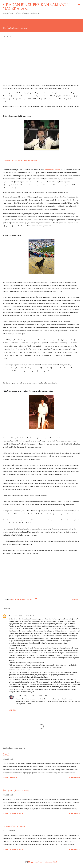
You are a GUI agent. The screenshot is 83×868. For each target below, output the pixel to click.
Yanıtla (13, 710)
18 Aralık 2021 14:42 (40, 696)
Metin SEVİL (13, 616)
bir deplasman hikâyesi (53, 170)
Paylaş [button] (75, 599)
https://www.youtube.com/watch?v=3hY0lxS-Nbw (20, 160)
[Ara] (74, 4)
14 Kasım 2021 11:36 (27, 616)
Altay (14, 599)
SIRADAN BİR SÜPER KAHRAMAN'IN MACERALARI (36, 6)
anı (18, 599)
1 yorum (13, 778)
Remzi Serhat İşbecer (23, 696)
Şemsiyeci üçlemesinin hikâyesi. (18, 790)
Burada (6, 755)
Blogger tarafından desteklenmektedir (41, 862)
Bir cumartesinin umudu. (14, 826)
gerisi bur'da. (75, 778)
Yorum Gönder (16, 814)
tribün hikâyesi (26, 599)
